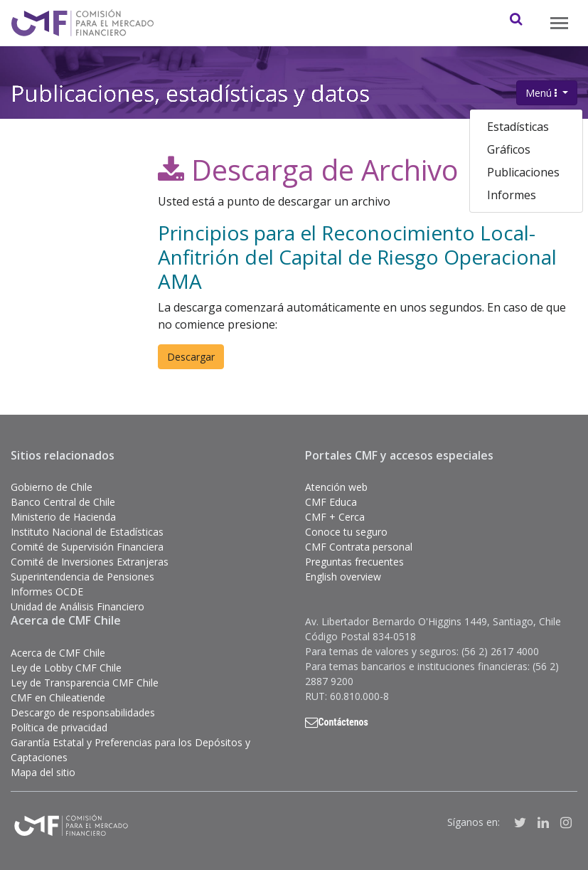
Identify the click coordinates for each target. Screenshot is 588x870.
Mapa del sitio (43, 772)
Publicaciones (523, 172)
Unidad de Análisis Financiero (77, 606)
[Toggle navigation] (559, 23)
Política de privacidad (59, 727)
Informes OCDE (47, 592)
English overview (343, 577)
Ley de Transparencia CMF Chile (85, 683)
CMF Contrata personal (359, 547)
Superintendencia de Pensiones (82, 577)
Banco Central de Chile (63, 502)
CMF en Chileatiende (58, 697)
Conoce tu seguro (346, 532)
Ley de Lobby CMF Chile (66, 668)
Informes (512, 195)
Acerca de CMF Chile (58, 653)
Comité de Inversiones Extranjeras (90, 562)
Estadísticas (518, 127)
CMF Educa (331, 502)
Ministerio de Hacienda (63, 517)
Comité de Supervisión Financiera (87, 547)
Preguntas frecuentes (354, 562)
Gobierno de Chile (52, 487)
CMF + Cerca (335, 517)
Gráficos (509, 149)
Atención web (336, 487)
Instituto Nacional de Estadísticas (87, 532)
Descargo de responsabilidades (83, 712)
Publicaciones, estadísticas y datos (190, 92)
